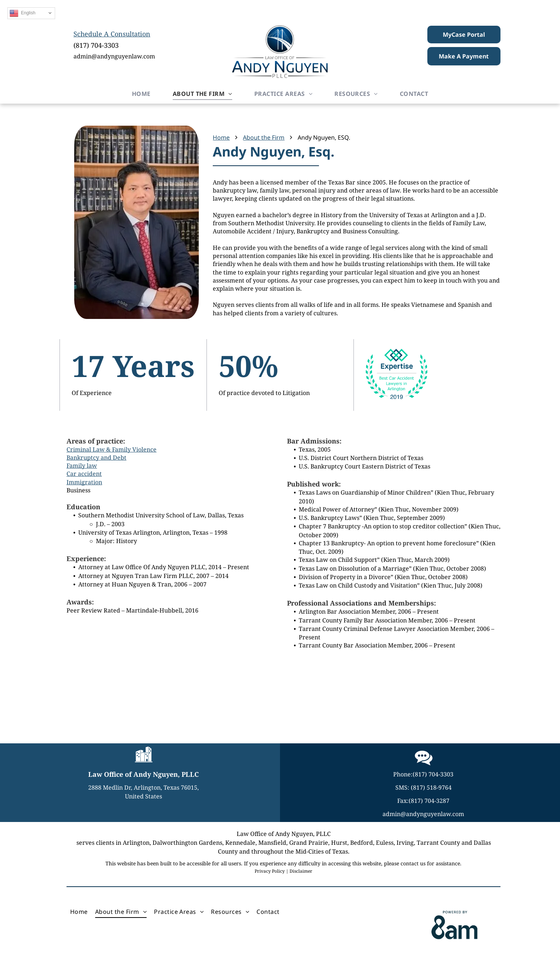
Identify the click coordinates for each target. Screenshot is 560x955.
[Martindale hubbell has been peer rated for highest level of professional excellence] (498, 688)
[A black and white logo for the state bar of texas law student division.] (171, 688)
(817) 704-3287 (429, 801)
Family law (82, 466)
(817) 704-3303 (96, 45)
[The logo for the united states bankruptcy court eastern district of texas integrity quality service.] (280, 688)
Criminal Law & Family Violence (112, 449)
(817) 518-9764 (431, 787)
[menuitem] (141, 94)
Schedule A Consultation (112, 34)
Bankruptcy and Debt (96, 457)
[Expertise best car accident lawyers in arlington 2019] (389, 688)
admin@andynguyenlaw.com (114, 56)
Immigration (84, 482)
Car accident (84, 474)
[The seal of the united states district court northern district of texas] (62, 688)
